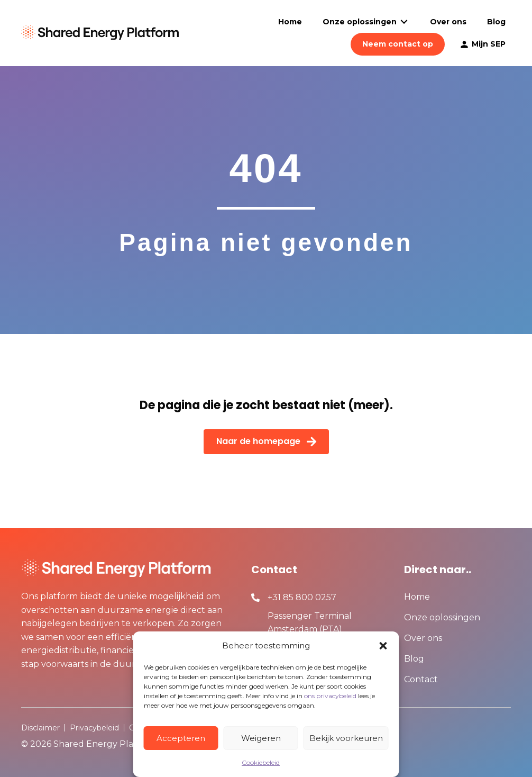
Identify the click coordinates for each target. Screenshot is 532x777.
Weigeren (261, 738)
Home (417, 597)
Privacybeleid (94, 728)
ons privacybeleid (330, 696)
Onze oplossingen (442, 618)
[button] (383, 646)
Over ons (423, 639)
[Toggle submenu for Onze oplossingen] (404, 22)
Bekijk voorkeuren (346, 738)
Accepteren (181, 738)
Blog (414, 659)
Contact (421, 680)
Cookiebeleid (261, 762)
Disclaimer (40, 728)
